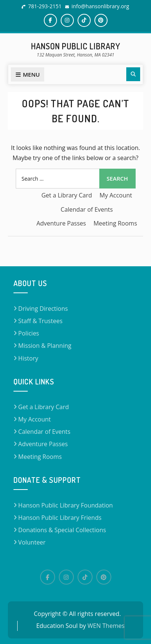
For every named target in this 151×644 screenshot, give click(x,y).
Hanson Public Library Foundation (66, 505)
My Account (116, 195)
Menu (28, 74)
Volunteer (32, 542)
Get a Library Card (67, 195)
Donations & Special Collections (62, 530)
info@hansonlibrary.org (100, 6)
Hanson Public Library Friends (60, 518)
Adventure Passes (61, 223)
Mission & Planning (45, 346)
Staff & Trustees (40, 321)
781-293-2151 (45, 6)
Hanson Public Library (76, 46)
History (28, 358)
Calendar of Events (87, 209)
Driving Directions (43, 309)
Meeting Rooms (115, 223)
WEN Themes (106, 626)
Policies (29, 333)
